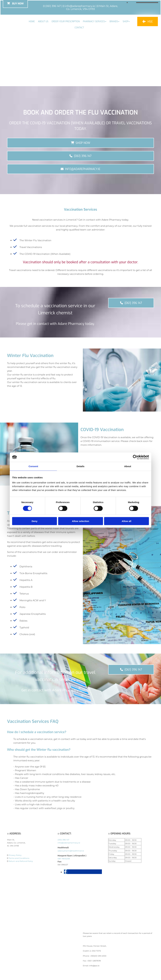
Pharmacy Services (94, 22)
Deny (35, 521)
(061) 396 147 (53, 6)
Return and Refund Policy (21, 861)
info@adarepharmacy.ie (80, 6)
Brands (114, 22)
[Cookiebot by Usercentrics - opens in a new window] (135, 457)
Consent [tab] (33, 466)
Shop (125, 22)
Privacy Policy (15, 855)
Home (32, 22)
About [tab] (128, 466)
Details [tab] (80, 466)
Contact (79, 28)
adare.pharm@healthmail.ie (71, 851)
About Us (43, 22)
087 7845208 (64, 859)
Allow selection (80, 521)
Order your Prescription (66, 22)
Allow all (126, 521)
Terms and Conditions (19, 858)
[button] (148, 22)
